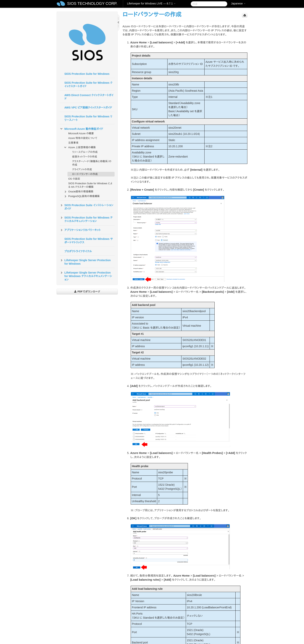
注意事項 (73, 143)
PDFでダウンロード (87, 291)
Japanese (238, 3)
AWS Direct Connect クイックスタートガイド (89, 97)
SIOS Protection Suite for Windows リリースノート (88, 118)
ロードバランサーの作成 (85, 174)
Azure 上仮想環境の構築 (80, 147)
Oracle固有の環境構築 (78, 192)
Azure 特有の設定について (83, 138)
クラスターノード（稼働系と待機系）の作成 (92, 163)
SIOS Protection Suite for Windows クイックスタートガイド (88, 84)
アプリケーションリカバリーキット (80, 230)
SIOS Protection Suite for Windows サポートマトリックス (89, 241)
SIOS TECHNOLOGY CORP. (92, 3)
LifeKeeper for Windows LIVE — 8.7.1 (151, 3)
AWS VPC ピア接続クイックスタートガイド (88, 108)
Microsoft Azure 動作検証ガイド (81, 129)
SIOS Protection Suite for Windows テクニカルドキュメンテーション (86, 219)
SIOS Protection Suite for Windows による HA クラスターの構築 (90, 185)
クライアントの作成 (82, 169)
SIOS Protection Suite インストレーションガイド (86, 207)
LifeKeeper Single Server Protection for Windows (85, 262)
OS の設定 (74, 179)
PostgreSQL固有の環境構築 (82, 196)
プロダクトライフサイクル (78, 251)
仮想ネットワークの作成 (85, 157)
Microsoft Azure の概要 (81, 133)
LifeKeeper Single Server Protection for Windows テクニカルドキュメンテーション (86, 276)
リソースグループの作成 (85, 152)
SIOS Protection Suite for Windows (87, 74)
